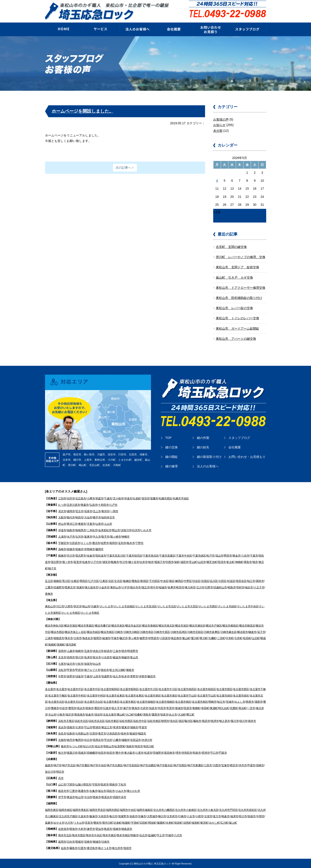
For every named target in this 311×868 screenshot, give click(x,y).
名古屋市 (50, 689)
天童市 (91, 524)
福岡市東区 (52, 810)
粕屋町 (126, 822)
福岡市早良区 (98, 810)
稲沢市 (70, 714)
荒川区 (66, 581)
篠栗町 (161, 822)
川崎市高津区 (179, 632)
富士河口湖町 (117, 670)
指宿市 (128, 848)
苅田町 (144, 822)
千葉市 (254, 555)
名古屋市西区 (224, 689)
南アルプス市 (92, 670)
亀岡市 (79, 740)
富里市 (78, 562)
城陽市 (126, 740)
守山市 (88, 727)
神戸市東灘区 (195, 765)
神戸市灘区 (83, 765)
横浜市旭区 (71, 625)
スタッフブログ (239, 438)
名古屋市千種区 (58, 695)
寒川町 (204, 638)
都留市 (130, 670)
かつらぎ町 (76, 746)
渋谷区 (196, 581)
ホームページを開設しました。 (83, 111)
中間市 (260, 816)
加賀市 (88, 664)
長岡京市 (98, 740)
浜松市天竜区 (66, 721)
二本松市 (92, 530)
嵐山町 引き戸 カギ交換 (234, 277)
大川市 (69, 822)
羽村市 (240, 587)
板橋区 (127, 581)
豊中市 (120, 753)
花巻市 (88, 511)
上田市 (97, 676)
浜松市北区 (81, 721)
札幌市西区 (166, 498)
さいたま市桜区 (71, 613)
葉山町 (186, 638)
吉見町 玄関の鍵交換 (231, 247)
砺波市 (117, 657)
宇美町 (135, 822)
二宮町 (221, 638)
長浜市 (62, 727)
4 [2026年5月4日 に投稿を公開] (217, 180)
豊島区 (136, 581)
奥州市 (106, 511)
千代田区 (155, 581)
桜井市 (125, 733)
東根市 (82, 524)
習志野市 (81, 555)
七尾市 (62, 664)
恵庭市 (100, 498)
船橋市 (62, 555)
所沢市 (78, 606)
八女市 (191, 816)
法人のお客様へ (208, 466)
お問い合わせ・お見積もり (247, 457)
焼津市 (215, 721)
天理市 (94, 733)
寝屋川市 (72, 753)
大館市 (62, 517)
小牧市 (61, 714)
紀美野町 (120, 746)
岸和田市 (187, 753)
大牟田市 (104, 816)
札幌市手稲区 (181, 498)
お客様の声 (221, 119)
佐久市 (117, 676)
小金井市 (104, 587)
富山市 (134, 657)
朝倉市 (226, 816)
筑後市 (252, 816)
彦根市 (71, 727)
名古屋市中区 (75, 689)
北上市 (97, 511)
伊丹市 (243, 765)
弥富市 (164, 714)
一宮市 (251, 708)
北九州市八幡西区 (164, 810)
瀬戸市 (127, 708)
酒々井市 (68, 562)
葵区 (181, 721)
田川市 (243, 816)
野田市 (228, 555)
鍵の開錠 (172, 457)
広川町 (224, 822)
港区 (172, 581)
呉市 (61, 778)
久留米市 (83, 816)
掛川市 (243, 721)
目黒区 (205, 581)
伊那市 (143, 676)
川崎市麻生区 (229, 632)
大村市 (82, 829)
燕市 (124, 651)
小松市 (79, 664)
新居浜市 (107, 797)
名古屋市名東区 (115, 695)
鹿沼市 (96, 543)
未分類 (218, 130)
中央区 (164, 581)
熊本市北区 (65, 835)
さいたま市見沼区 (146, 606)
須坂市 (79, 676)
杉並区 (231, 581)
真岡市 (113, 543)
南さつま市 (105, 848)
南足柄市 (176, 638)
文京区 (118, 581)
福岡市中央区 (128, 810)
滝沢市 (62, 511)
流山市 (219, 555)
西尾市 (250, 702)
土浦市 (62, 536)
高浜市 (81, 708)
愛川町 (195, 638)
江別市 (62, 498)
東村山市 (116, 587)
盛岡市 (71, 511)
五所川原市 (74, 505)
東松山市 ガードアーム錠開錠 (237, 328)
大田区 (222, 581)
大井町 (238, 638)
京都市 (62, 740)
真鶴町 (61, 644)
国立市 (146, 587)
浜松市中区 (140, 721)
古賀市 (208, 816)
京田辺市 (136, 740)
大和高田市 (113, 733)
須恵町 (187, 822)
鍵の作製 (203, 438)
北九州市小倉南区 (186, 810)
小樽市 (91, 498)
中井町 (230, 638)
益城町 (152, 835)
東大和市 (190, 587)
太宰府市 (172, 816)
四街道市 (101, 555)
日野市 (209, 587)
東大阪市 (130, 753)
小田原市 (165, 638)
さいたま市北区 (167, 606)
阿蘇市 (135, 835)
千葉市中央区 (184, 555)
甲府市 (79, 670)
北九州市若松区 (248, 810)
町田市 (180, 587)
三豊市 (74, 791)
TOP (169, 438)
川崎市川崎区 (132, 632)
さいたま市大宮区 (187, 606)
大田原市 (75, 543)
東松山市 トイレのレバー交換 (237, 318)
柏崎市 (79, 651)
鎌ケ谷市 (134, 562)
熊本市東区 (109, 835)
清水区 (174, 721)
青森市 (85, 505)
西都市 (79, 842)
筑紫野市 (124, 816)
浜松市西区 (126, 721)
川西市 (217, 765)
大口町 (130, 714)
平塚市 (115, 638)
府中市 (154, 587)
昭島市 (232, 587)
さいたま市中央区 (248, 606)
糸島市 (134, 816)
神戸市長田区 (132, 765)
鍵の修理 (172, 466)
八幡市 (117, 740)
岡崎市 (213, 702)
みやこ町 (215, 822)
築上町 (233, 822)
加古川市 (50, 772)
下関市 (71, 784)
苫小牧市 (118, 498)
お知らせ (219, 125)
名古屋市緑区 (224, 695)
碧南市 (90, 708)
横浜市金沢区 (133, 625)
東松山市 (50, 606)
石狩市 (71, 498)
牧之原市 (225, 721)
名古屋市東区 (111, 702)
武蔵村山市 (220, 587)
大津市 (79, 727)
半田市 (162, 708)
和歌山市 (109, 746)
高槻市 (82, 753)
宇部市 (96, 784)
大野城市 (152, 816)
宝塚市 (225, 765)
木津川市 (147, 740)
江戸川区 (94, 581)
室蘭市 (154, 498)
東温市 (71, 797)
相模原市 (59, 638)
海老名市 (88, 638)
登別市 (146, 498)
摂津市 (206, 753)
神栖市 (126, 536)
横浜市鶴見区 (247, 625)
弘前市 (94, 505)
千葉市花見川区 (116, 555)
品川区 (214, 581)
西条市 (97, 797)
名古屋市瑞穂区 (146, 702)
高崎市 (62, 549)
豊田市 (98, 708)
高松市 (111, 791)
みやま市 (59, 822)
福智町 (196, 822)
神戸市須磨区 (148, 765)
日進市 (107, 708)
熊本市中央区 (94, 835)
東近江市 (107, 727)
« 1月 (217, 211)
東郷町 (196, 708)
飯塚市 (94, 816)
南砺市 (126, 657)
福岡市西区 (113, 810)
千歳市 (108, 498)
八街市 (245, 555)
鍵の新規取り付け (209, 457)
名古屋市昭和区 (110, 689)
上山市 (108, 524)
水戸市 (71, 536)
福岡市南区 (66, 810)
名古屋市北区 (56, 702)
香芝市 (102, 733)
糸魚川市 (98, 651)
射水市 (97, 657)
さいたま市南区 (90, 613)
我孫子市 (160, 562)
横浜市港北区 (167, 625)
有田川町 (149, 746)
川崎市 (119, 632)
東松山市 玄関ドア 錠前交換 (237, 267)
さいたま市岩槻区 (124, 606)
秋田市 (79, 517)
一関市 (114, 511)
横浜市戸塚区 (214, 625)
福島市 (71, 530)
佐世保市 (64, 829)
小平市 (126, 587)
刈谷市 (64, 708)
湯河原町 (71, 644)
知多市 (153, 708)
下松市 (122, 784)
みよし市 (240, 702)
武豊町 (234, 708)
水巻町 (170, 822)
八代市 (178, 835)
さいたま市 (106, 606)
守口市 (214, 753)
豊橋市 (55, 708)
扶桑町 (138, 714)
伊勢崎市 (90, 549)
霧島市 (74, 848)
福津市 (234, 816)
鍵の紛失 (203, 447)
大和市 (78, 638)
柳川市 (162, 816)
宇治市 (108, 740)
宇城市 (170, 835)
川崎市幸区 (147, 632)
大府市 (144, 708)
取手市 (106, 536)
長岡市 (62, 651)
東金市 (237, 555)
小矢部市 (107, 657)
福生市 (249, 587)
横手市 (97, 517)
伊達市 (128, 498)
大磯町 (212, 638)
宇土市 (161, 835)
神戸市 (58, 765)
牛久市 (97, 536)
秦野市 (144, 638)
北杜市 (62, 670)
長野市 (71, 676)
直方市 (217, 816)
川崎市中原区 (162, 632)
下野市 (139, 543)
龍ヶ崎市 (116, 536)
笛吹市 (105, 670)
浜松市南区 (154, 721)
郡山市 (116, 530)
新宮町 (204, 822)
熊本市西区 (79, 835)
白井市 (144, 562)
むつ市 (62, 505)
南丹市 (71, 740)
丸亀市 (94, 791)
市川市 (71, 555)
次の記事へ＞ (125, 167)
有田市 (139, 746)
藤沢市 (124, 638)
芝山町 (193, 562)
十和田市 (104, 505)
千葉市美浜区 (151, 555)
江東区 (104, 581)
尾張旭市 (80, 714)
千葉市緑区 (199, 555)
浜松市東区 (112, 721)
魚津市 (88, 657)
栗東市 (126, 727)
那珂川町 (108, 822)
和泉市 (197, 753)
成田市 (185, 562)
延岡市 (62, 842)
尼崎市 (260, 765)
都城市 (97, 842)
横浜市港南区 (150, 625)
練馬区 (179, 581)
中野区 (188, 581)
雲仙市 (100, 829)
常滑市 (170, 708)
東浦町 (214, 708)
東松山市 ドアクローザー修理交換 (241, 287)
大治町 (182, 714)
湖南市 (134, 727)
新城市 (179, 708)
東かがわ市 (134, 791)
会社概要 (235, 447)
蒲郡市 (259, 702)
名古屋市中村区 (77, 695)
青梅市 (49, 594)
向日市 (88, 740)
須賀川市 (126, 530)
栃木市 (131, 543)
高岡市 (71, 657)
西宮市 (234, 765)
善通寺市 (83, 791)
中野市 (62, 676)
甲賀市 (143, 727)
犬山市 (52, 714)
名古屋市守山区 (187, 695)
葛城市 (134, 733)
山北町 (256, 638)
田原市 (188, 708)
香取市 (248, 562)
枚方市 (62, 753)
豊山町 (121, 714)
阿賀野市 (133, 651)
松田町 (247, 638)
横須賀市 (243, 632)
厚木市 (69, 638)
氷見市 (62, 657)
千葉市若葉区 (167, 555)
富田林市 (170, 753)
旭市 (255, 562)
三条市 (117, 651)
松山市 (79, 797)
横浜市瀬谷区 (197, 625)
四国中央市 (120, 797)
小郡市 (200, 816)
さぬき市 (121, 791)
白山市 (97, 664)
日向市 (71, 842)
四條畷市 (92, 753)
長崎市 (117, 829)
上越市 (71, 651)
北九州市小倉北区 (208, 810)
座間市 (98, 638)
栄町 (177, 562)
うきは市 (79, 822)
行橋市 (182, 816)
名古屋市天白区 (74, 702)
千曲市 (88, 676)
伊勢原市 (154, 638)
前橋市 (71, 549)
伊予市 (62, 797)
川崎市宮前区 (195, 632)
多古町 (230, 562)
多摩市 (172, 587)
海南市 (130, 746)
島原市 (108, 829)
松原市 (148, 753)
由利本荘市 (108, 517)
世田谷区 (241, 581)
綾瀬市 (106, 638)
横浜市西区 (58, 632)
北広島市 (81, 498)
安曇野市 (107, 676)
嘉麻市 (49, 822)
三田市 (208, 765)
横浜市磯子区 (103, 625)
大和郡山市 (82, 733)
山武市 (202, 562)
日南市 (106, 842)
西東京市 (70, 587)
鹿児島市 (92, 848)
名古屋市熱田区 (187, 689)
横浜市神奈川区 (54, 625)
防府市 (105, 784)
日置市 (82, 848)
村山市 (62, 524)
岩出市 (99, 746)
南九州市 (117, 848)
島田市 (206, 721)
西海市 (74, 829)
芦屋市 (251, 765)
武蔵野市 (59, 587)
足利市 (122, 543)
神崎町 (239, 562)
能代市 (71, 517)
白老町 (137, 498)
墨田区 (84, 581)
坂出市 (102, 791)
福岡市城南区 (145, 810)
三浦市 (49, 638)
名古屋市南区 (183, 702)
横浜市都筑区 (230, 625)
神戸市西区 (180, 765)
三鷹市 (49, 587)
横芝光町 (212, 562)
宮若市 (89, 822)
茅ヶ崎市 (134, 638)
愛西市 (156, 714)
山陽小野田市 (83, 784)
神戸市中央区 (98, 765)
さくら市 (86, 543)
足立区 (49, 581)
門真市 (223, 753)
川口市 (60, 606)
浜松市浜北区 (97, 721)
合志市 (143, 835)
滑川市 (79, 657)
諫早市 (91, 829)
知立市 (221, 702)
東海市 (136, 708)
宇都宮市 (64, 543)
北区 (111, 581)
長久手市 (117, 708)
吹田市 (102, 753)
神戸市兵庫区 (115, 765)
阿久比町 (224, 708)
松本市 (126, 676)
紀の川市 (89, 746)
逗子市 (261, 632)
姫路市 (49, 765)
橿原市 (142, 733)
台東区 (75, 581)
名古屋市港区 (153, 695)
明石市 (60, 772)
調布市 (260, 581)
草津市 (117, 727)
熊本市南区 (123, 835)
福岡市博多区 (81, 810)
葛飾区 (58, 581)
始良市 (65, 848)
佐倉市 (91, 555)
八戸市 (113, 505)
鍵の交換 (172, 447)
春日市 (113, 816)
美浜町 (243, 708)
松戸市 (211, 555)
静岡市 (165, 721)
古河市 (79, 536)
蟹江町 (190, 714)
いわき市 (146, 530)
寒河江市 (72, 524)
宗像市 (142, 816)
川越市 (95, 606)
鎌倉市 (253, 632)
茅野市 (134, 676)
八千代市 (96, 562)
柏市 (151, 562)
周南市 (113, 784)
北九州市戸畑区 (68, 816)
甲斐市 (71, 670)
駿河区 (189, 721)
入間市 (69, 606)
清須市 (98, 714)
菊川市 (235, 721)
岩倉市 (90, 714)
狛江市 (251, 581)
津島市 (147, 714)
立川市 (200, 587)
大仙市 (88, 517)
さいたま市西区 (208, 606)
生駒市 (71, 733)
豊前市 (98, 822)
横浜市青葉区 (86, 625)
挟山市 (86, 606)
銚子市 (52, 568)
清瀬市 (80, 587)
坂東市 (88, 536)
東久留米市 (92, 587)
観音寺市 (64, 791)
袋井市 (252, 721)
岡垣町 (152, 822)
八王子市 (259, 587)
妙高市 (108, 651)
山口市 (62, 784)
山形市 (100, 524)
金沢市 (71, 664)
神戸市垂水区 (165, 765)
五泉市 (88, 651)
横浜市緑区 (94, 632)
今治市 (88, 797)
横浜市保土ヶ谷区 (75, 632)
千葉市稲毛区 (134, 555)
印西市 (170, 562)
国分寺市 (136, 587)
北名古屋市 (110, 714)
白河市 (136, 530)
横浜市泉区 (118, 625)
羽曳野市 (158, 753)
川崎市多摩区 (212, 632)
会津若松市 (105, 530)
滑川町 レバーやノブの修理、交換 (241, 257)
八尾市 (139, 753)
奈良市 (62, 733)
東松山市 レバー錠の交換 (234, 308)
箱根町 (52, 644)
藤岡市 (100, 549)
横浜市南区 (107, 632)
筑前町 (178, 822)
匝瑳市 (222, 562)
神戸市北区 (69, 765)
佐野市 (105, 543)
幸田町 (205, 708)
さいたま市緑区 (227, 606)
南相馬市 (81, 530)
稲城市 (163, 587)
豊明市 (72, 708)
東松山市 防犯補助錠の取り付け (239, 298)
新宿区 (144, 581)
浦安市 (106, 562)
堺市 (178, 753)
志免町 (118, 822)
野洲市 (97, 727)
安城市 (230, 702)
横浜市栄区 (182, 625)
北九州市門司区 (228, 810)
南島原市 (127, 829)
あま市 (173, 714)
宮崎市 (88, 842)
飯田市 (152, 676)
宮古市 (79, 511)
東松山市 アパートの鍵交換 (236, 338)
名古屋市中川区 (149, 689)
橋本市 (65, 746)
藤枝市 (197, 721)
